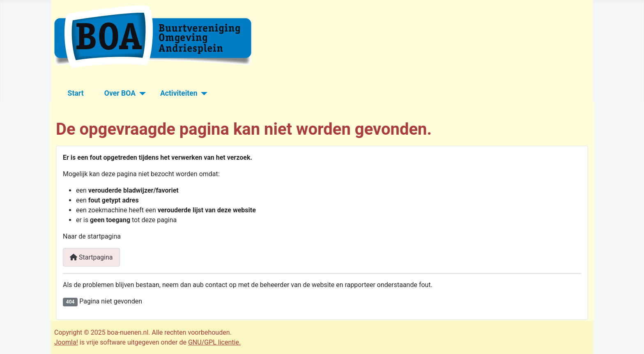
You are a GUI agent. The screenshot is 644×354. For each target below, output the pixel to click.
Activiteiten (179, 93)
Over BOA (120, 93)
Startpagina (91, 257)
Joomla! (66, 342)
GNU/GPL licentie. (214, 342)
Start (76, 93)
